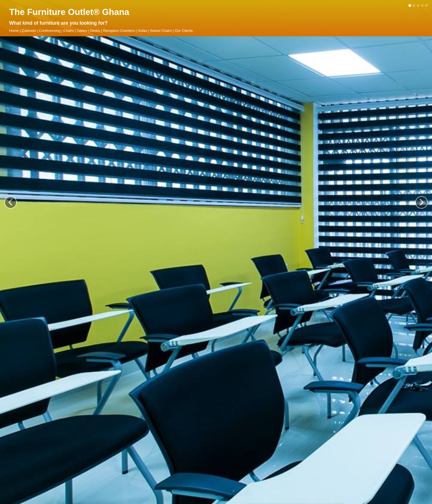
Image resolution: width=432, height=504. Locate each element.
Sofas (142, 31)
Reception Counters (119, 31)
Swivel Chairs (161, 31)
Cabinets (29, 31)
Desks (95, 31)
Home (14, 31)
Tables (82, 31)
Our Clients (184, 31)
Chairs (69, 31)
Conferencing (50, 31)
